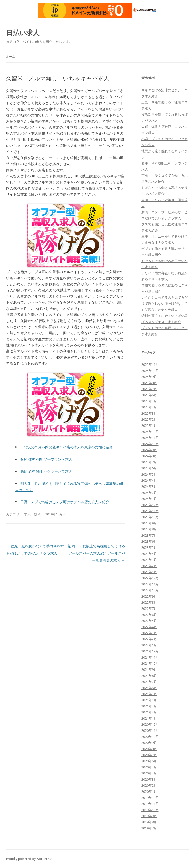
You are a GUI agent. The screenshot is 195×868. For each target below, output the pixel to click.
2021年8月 (149, 676)
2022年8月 (149, 602)
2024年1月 (149, 499)
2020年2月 (149, 785)
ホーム (11, 57)
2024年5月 (149, 474)
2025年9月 (149, 377)
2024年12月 (150, 432)
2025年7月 (149, 389)
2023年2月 (149, 566)
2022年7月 (149, 608)
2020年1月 (149, 791)
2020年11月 (150, 730)
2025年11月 (150, 364)
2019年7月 (149, 828)
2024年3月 (149, 486)
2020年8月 (149, 749)
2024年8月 (149, 456)
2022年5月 (149, 621)
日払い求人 (23, 33)
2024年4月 (149, 480)
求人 (27, 514)
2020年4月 (149, 773)
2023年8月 (149, 529)
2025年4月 (149, 407)
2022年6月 (149, 615)
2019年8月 (149, 822)
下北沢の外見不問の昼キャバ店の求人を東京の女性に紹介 (67, 447)
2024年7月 (149, 462)
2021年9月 (149, 669)
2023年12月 (150, 505)
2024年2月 (149, 493)
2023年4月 (149, 554)
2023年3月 (149, 560)
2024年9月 (149, 450)
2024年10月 (150, 444)
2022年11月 (150, 584)
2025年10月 (150, 371)
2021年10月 (150, 663)
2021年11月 (150, 657)
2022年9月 (149, 596)
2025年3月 (149, 413)
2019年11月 (150, 804)
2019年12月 (150, 798)
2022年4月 (149, 627)
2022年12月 (150, 578)
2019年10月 (150, 810)
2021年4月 (149, 700)
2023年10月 (150, 517)
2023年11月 (150, 511)
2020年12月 (150, 724)
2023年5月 (149, 547)
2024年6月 (149, 468)
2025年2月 (149, 419)
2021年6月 (149, 688)
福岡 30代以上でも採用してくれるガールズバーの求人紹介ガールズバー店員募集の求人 (96, 553)
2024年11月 (150, 438)
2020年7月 (149, 755)
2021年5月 (149, 694)
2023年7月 (149, 535)
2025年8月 (149, 383)
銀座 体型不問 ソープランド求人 (46, 459)
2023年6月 (149, 541)
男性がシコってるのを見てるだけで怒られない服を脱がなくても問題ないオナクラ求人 (165, 303)
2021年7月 (149, 682)
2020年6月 (149, 761)
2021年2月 (149, 712)
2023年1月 (149, 572)
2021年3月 (149, 706)
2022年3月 (149, 633)
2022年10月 (150, 590)
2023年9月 (149, 523)
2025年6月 (149, 395)
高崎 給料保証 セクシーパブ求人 (46, 471)
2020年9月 (149, 743)
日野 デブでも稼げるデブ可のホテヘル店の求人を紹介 (65, 502)
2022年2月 (149, 639)
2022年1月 (149, 645)
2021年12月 (150, 651)
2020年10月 (150, 737)
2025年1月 (149, 425)
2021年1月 (149, 718)
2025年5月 (149, 401)
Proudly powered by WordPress (29, 859)
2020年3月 (149, 779)
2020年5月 (149, 767)
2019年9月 (149, 816)
